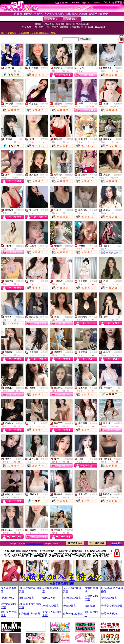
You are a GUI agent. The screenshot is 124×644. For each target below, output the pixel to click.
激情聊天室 (69, 606)
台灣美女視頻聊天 (112, 606)
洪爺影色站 (7, 598)
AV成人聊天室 (51, 606)
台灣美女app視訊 (73, 614)
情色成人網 (49, 598)
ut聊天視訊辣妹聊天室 (34, 544)
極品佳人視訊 (109, 614)
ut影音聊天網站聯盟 (62, 584)
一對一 (21, 68)
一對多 (94, 68)
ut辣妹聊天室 (26, 598)
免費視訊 (44, 68)
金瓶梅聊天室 (109, 598)
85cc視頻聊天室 (72, 598)
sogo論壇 (90, 606)
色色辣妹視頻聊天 (29, 614)
